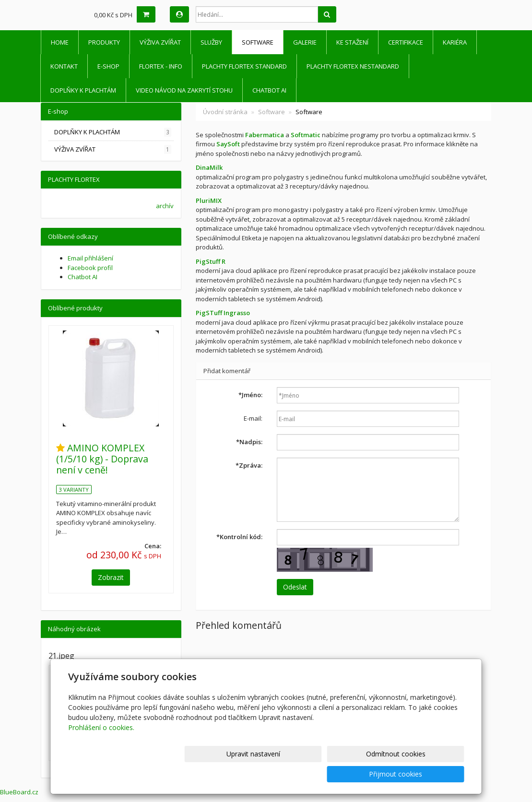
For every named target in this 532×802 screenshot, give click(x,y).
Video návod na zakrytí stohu (184, 90)
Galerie (305, 42)
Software (258, 42)
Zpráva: (249, 465)
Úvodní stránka (225, 112)
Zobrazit (111, 577)
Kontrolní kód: (239, 537)
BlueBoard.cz (19, 792)
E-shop (108, 66)
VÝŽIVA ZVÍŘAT (160, 42)
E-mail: (253, 418)
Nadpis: (249, 442)
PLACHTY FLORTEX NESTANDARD (353, 66)
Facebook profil (90, 268)
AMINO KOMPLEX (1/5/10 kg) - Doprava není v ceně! (102, 459)
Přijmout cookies (428, 774)
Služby (211, 42)
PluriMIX (209, 200)
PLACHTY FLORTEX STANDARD (244, 66)
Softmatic (306, 135)
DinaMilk (209, 167)
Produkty (104, 42)
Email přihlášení (90, 258)
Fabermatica (265, 135)
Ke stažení (352, 42)
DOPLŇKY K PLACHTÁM (83, 90)
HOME (60, 42)
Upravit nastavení (270, 774)
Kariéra (455, 42)
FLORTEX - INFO (161, 66)
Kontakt (64, 66)
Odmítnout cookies (349, 774)
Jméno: (250, 395)
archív (165, 206)
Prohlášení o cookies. (101, 748)
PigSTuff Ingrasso (223, 313)
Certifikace (406, 42)
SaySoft (228, 144)
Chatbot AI (269, 90)
